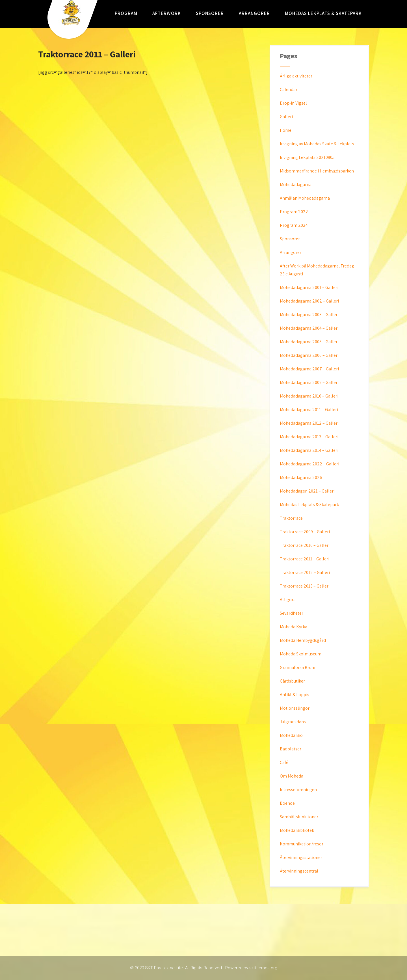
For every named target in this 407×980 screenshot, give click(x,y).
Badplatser (291, 749)
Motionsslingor (295, 708)
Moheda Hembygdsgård (303, 640)
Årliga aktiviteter (296, 76)
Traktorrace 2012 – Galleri (305, 572)
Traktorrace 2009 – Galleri (305, 532)
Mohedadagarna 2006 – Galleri (309, 355)
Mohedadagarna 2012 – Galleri (309, 423)
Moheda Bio (291, 735)
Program (126, 13)
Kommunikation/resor (302, 844)
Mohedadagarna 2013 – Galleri (309, 437)
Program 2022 (294, 212)
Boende (287, 803)
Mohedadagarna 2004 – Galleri (309, 328)
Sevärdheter (292, 613)
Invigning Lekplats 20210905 (307, 157)
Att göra (288, 600)
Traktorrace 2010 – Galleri (305, 545)
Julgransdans (293, 722)
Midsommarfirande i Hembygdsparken (317, 171)
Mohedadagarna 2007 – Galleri (309, 369)
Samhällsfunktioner (299, 817)
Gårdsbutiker (292, 681)
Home (286, 130)
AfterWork (167, 13)
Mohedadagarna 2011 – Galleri (309, 410)
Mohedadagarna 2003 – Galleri (309, 315)
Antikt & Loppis (295, 695)
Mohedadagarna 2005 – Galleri (309, 342)
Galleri (286, 117)
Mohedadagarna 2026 (301, 477)
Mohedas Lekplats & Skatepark (323, 13)
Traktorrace (291, 518)
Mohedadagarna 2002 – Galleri (309, 301)
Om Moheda (292, 776)
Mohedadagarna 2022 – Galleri (309, 464)
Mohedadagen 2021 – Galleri (307, 491)
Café (284, 762)
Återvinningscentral (299, 871)
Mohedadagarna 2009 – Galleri (309, 382)
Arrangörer (254, 13)
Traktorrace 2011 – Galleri (305, 559)
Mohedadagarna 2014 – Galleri (309, 450)
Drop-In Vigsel (293, 103)
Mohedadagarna (296, 184)
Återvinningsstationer (301, 857)
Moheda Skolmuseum (301, 654)
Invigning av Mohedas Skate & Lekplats (317, 144)
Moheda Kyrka (294, 627)
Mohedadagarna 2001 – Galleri (309, 287)
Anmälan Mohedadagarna (305, 198)
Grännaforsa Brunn (298, 667)
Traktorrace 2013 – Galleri (305, 586)
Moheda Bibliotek (297, 830)
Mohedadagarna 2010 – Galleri (309, 396)
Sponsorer (210, 13)
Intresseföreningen (298, 790)
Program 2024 (294, 225)
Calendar (289, 89)
